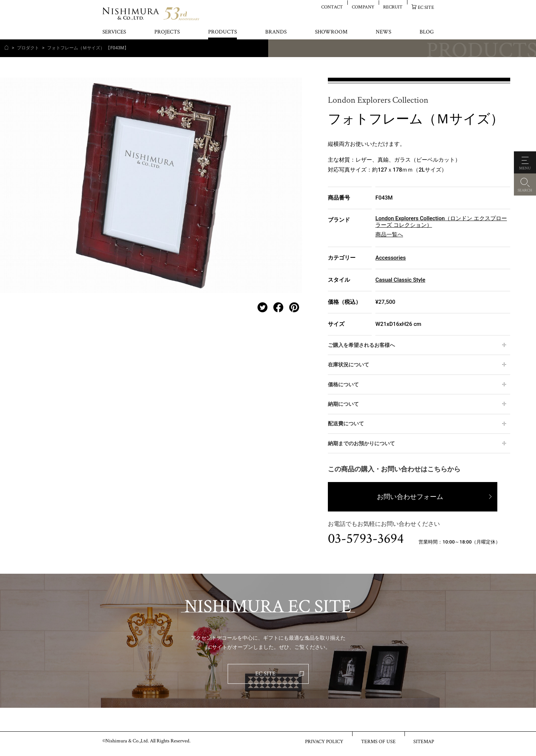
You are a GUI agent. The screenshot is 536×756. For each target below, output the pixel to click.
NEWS (383, 32)
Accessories (390, 258)
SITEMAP (424, 741)
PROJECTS (167, 32)
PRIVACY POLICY (324, 741)
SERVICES (114, 32)
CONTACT (332, 7)
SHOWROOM (331, 32)
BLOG (427, 32)
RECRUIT (393, 7)
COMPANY (363, 7)
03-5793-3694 (366, 539)
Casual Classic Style (400, 280)
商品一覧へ (389, 235)
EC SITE (426, 7)
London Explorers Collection (378, 100)
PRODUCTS (223, 32)
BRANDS (276, 32)
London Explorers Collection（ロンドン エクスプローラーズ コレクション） (441, 222)
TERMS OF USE (378, 741)
